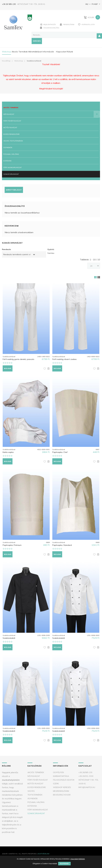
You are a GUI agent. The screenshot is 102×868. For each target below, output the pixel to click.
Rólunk (70, 52)
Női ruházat (9, 114)
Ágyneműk (8, 147)
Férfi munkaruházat (12, 167)
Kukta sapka (8, 452)
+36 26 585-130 (9, 4)
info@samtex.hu (87, 787)
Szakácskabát (9, 638)
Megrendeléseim (61, 791)
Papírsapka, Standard (62, 545)
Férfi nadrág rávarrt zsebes (64, 359)
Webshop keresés (62, 787)
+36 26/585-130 (85, 772)
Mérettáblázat (35, 52)
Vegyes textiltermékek (13, 141)
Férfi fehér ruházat (12, 121)
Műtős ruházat (10, 127)
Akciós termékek (20, 52)
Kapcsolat (61, 52)
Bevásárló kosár (62, 795)
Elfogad (64, 864)
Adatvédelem (43, 854)
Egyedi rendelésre (11, 134)
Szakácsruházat (11, 174)
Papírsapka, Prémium (12, 545)
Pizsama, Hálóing (11, 154)
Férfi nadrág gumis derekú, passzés (18, 359)
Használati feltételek (77, 859)
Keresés (37, 41)
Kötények (7, 161)
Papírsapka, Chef (60, 452)
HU (87, 4)
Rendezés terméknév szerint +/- (17, 254)
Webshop (7, 52)
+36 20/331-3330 (86, 776)
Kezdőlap (6, 61)
